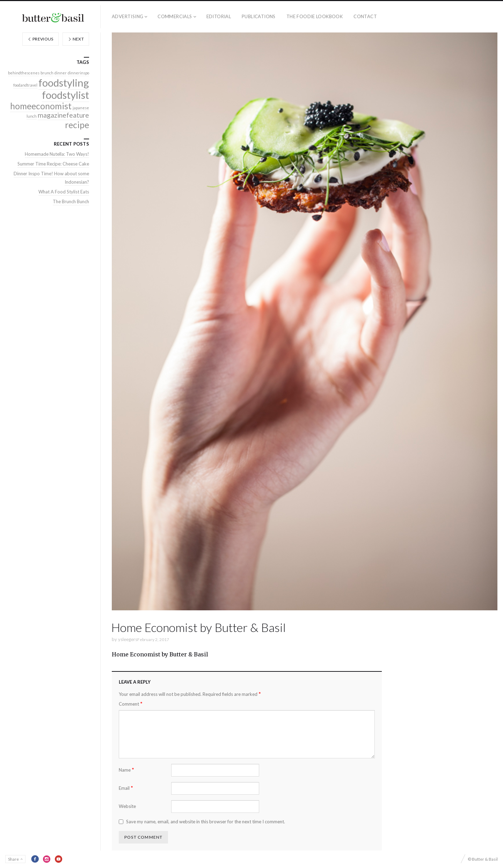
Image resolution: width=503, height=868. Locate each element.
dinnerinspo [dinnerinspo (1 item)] (78, 73)
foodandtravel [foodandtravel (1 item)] (25, 85)
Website (127, 806)
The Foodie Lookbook (315, 16)
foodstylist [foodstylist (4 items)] (65, 95)
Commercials (175, 16)
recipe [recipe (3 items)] (77, 125)
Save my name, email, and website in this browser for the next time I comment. (206, 822)
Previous (41, 39)
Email (126, 788)
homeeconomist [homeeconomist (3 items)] (41, 106)
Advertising (127, 16)
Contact (365, 16)
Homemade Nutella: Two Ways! (57, 154)
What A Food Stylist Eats (64, 192)
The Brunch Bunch (71, 201)
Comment (131, 704)
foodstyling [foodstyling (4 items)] (64, 83)
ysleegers (128, 639)
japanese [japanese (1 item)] (81, 108)
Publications (259, 16)
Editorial (219, 16)
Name (126, 770)
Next (76, 39)
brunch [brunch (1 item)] (47, 73)
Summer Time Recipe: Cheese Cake (53, 164)
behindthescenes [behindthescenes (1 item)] (24, 73)
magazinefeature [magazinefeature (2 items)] (63, 115)
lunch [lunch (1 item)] (32, 116)
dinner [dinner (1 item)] (61, 73)
